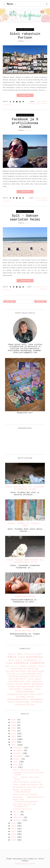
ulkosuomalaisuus (17, 699)
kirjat (11, 674)
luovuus (19, 684)
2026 (14, 720)
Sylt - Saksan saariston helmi (25, 218)
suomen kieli (36, 694)
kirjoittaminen (26, 674)
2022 (14, 731)
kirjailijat (31, 669)
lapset (38, 679)
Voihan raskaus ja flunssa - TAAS (25, 524)
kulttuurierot (17, 679)
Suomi (22, 657)
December (19, 748)
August (18, 759)
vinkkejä (44, 104)
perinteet (15, 689)
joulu (23, 666)
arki (11, 660)
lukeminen (37, 682)
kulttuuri (35, 676)
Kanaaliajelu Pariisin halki (28, 787)
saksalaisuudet (25, 692)
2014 (14, 829)
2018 (14, 742)
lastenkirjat (16, 681)
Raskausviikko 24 (25, 631)
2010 (14, 840)
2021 (14, 734)
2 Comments (7, 290)
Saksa (39, 287)
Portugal (32, 104)
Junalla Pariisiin (23, 809)
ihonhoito (15, 666)
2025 (14, 722)
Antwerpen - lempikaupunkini (28, 797)
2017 (14, 745)
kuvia (39, 200)
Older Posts (40, 301)
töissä (30, 697)
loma (28, 682)
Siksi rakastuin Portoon (25, 36)
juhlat (32, 666)
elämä (9, 663)
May (16, 767)
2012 (14, 834)
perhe (39, 687)
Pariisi (28, 654)
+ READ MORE (25, 95)
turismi (38, 104)
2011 (14, 837)
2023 (14, 728)
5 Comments (7, 201)
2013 (14, 832)
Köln (20, 654)
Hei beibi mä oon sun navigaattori (24, 805)
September (19, 756)
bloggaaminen (30, 660)
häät (7, 666)
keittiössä (17, 669)
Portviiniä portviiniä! (25, 795)
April (17, 812)
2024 (14, 725)
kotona (24, 676)
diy (40, 660)
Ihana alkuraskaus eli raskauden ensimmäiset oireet (25, 488)
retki (35, 287)
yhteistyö (20, 705)
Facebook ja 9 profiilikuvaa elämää (25, 123)
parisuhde (28, 687)
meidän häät (15, 687)
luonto (10, 684)
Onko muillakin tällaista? (27, 782)
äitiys (31, 705)
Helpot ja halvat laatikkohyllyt (22, 791)
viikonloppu (43, 289)
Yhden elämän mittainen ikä (28, 785)
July (16, 762)
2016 (14, 823)
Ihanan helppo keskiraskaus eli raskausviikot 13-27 (25, 561)
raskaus (28, 689)
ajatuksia (34, 657)
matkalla (44, 101)
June (16, 765)
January (18, 820)
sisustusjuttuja (17, 694)
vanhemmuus (37, 699)
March (17, 815)
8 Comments (7, 105)
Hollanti (12, 654)
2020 (14, 737)
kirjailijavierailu (16, 671)
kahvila (41, 666)
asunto (19, 660)
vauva (11, 702)
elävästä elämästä (41, 198)
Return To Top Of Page (25, 864)
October (18, 753)
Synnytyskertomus (25, 596)
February (19, 818)
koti (40, 674)
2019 (14, 739)
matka (38, 101)
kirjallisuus (36, 671)
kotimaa (13, 676)
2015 (14, 826)
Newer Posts (10, 301)
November (19, 751)
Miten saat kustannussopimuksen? (25, 801)
